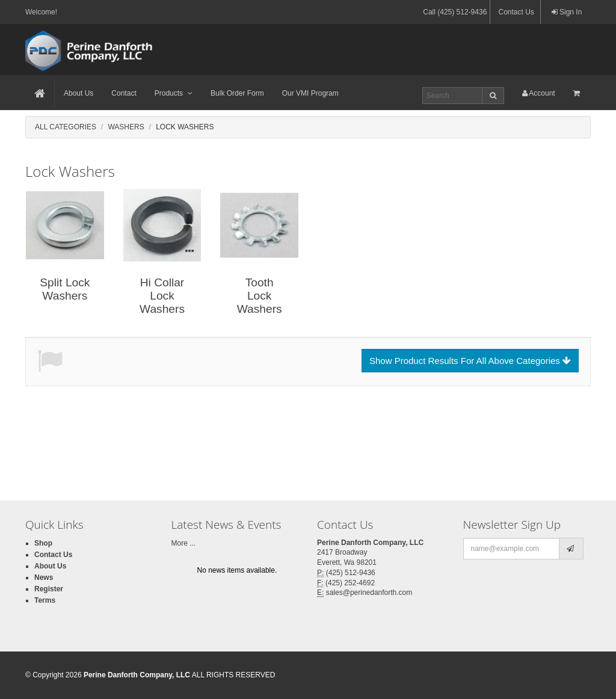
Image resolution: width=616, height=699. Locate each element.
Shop (43, 543)
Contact (124, 93)
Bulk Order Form (237, 93)
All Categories (66, 127)
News (44, 577)
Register (49, 589)
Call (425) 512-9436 (455, 12)
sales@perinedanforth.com (369, 593)
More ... (184, 543)
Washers (126, 127)
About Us (79, 93)
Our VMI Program (310, 93)
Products (174, 93)
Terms (45, 600)
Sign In (567, 12)
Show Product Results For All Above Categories (470, 361)
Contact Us (516, 12)
